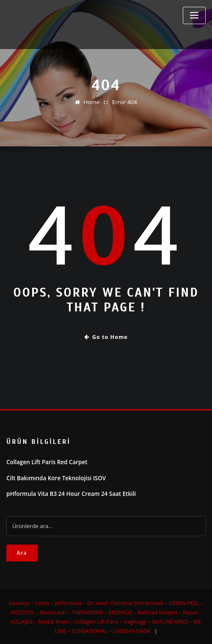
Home (92, 102)
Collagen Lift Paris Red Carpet (45, 462)
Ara (22, 551)
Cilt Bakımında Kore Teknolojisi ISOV (54, 477)
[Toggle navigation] (194, 15)
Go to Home (106, 337)
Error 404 (124, 102)
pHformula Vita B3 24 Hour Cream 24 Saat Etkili (69, 493)
